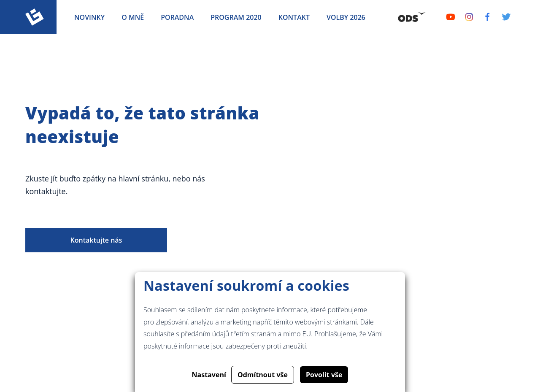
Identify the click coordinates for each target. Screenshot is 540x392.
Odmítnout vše (263, 375)
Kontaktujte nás (96, 240)
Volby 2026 (346, 17)
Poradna (177, 17)
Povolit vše (324, 375)
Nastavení (209, 375)
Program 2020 (236, 17)
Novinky (89, 17)
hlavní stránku (143, 178)
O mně (133, 17)
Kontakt (294, 17)
